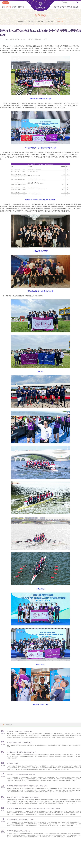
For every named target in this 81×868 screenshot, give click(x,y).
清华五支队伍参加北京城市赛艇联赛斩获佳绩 (20, 743)
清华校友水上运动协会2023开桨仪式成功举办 (20, 731)
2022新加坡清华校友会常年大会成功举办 (19, 831)
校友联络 (15, 7)
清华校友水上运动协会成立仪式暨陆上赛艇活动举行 (22, 752)
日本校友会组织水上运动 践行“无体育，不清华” (21, 820)
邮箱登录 (6, 3)
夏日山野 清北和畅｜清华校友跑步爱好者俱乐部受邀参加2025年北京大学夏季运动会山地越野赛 (34, 808)
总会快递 (21, 21)
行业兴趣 (60, 21)
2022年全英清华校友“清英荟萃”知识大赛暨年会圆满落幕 (23, 797)
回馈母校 (21, 7)
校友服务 (69, 7)
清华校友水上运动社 (13, 763)
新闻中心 (8, 7)
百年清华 (63, 7)
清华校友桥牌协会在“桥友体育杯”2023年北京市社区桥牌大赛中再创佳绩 (27, 786)
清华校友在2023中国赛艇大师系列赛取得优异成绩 (21, 775)
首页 (4, 7)
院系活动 (50, 21)
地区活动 (40, 21)
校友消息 (31, 21)
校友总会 (76, 7)
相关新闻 (7, 725)
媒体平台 (57, 7)
